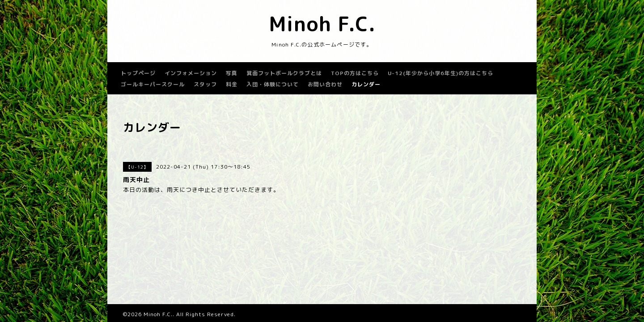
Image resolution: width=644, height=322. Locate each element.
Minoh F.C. (322, 24)
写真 (232, 73)
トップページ (138, 73)
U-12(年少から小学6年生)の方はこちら (441, 73)
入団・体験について (273, 84)
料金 (232, 84)
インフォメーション (191, 73)
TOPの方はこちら (355, 73)
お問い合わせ (325, 84)
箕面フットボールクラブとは (284, 73)
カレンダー (366, 84)
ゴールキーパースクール (153, 84)
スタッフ (205, 84)
